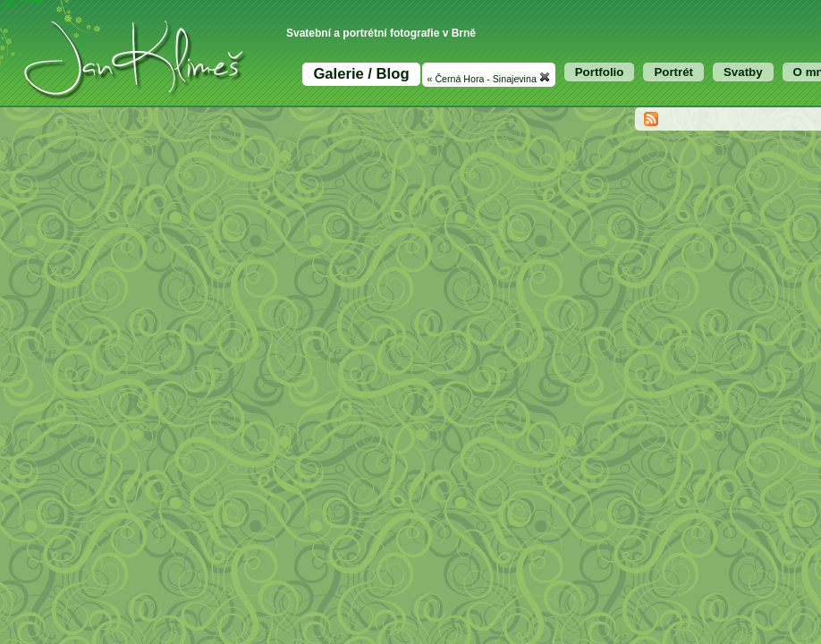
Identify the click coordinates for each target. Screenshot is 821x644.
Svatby (743, 72)
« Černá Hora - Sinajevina (489, 78)
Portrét (673, 72)
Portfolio (600, 72)
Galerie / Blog (361, 74)
